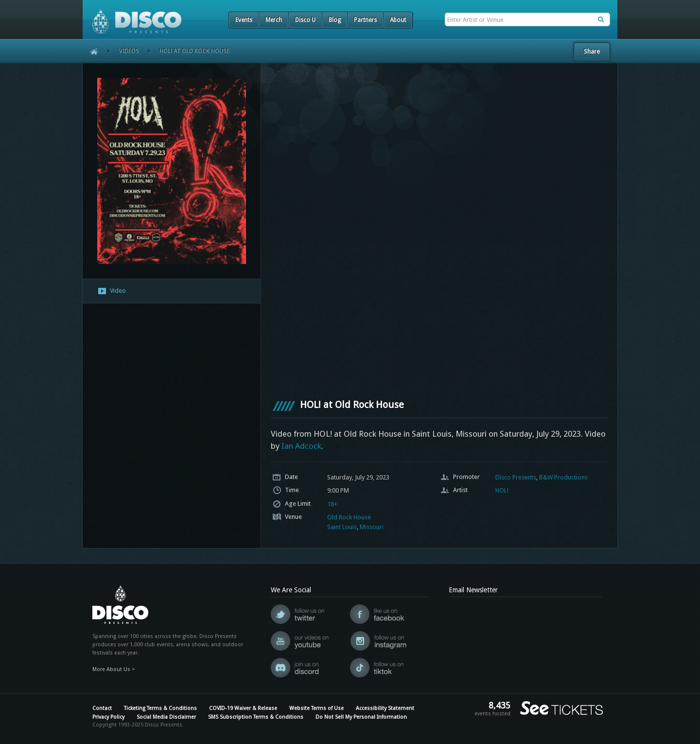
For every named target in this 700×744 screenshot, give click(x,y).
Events (244, 20)
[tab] (172, 291)
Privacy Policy (108, 717)
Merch (274, 20)
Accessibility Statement (385, 708)
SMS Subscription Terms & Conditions (256, 717)
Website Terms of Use (316, 708)
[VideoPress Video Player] (439, 231)
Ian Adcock (301, 446)
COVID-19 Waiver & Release (243, 708)
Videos (129, 51)
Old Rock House (349, 517)
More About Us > (114, 669)
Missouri (372, 527)
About (398, 20)
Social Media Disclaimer (166, 717)
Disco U (305, 20)
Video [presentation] (112, 291)
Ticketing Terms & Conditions (160, 708)
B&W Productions (563, 477)
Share (592, 51)
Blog (335, 20)
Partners (365, 20)
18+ (332, 504)
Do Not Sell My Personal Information (361, 717)
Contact (102, 708)
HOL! (502, 490)
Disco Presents (516, 477)
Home (91, 51)
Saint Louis (342, 527)
